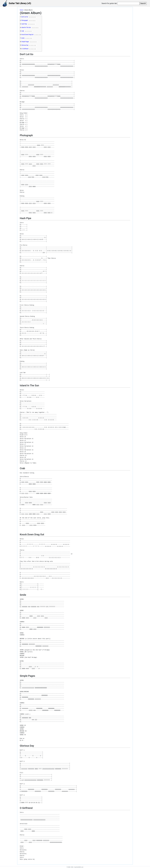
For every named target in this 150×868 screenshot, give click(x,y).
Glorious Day (25, 45)
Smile (23, 38)
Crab (23, 31)
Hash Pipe (24, 24)
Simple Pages (25, 42)
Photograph (25, 20)
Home (21, 10)
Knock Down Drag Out (27, 35)
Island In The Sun (26, 27)
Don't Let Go (25, 17)
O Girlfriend (25, 49)
